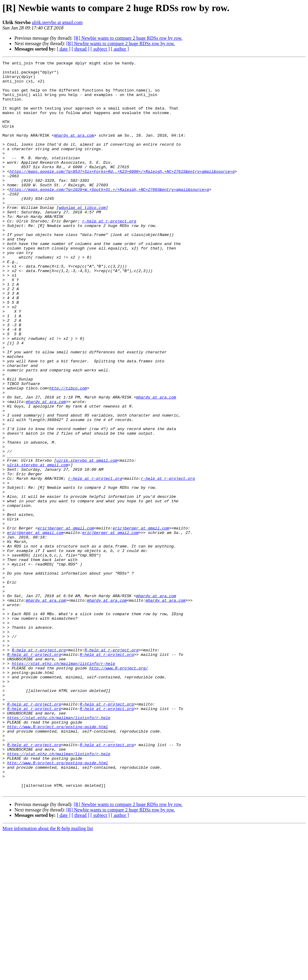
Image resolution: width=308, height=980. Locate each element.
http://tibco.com (68, 454)
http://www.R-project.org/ (119, 790)
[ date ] (64, 49)
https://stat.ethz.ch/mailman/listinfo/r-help (63, 784)
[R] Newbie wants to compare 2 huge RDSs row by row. (128, 38)
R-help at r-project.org (39, 768)
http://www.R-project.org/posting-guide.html (58, 860)
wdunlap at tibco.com (82, 237)
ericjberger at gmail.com (66, 622)
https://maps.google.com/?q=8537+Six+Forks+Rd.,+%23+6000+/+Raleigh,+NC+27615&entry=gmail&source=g (122, 194)
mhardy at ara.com (74, 150)
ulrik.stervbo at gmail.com (57, 22)
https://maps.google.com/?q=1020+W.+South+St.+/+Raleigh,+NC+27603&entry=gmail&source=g (109, 216)
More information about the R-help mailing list (48, 975)
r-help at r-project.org (109, 253)
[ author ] (120, 49)
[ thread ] (80, 49)
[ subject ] (100, 49)
